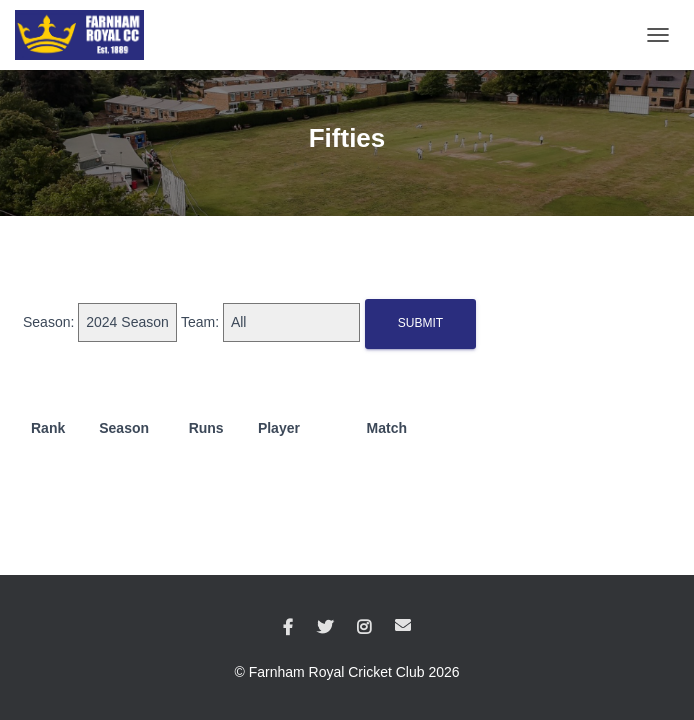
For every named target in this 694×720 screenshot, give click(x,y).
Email (403, 625)
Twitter (325, 628)
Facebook (288, 628)
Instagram (364, 628)
